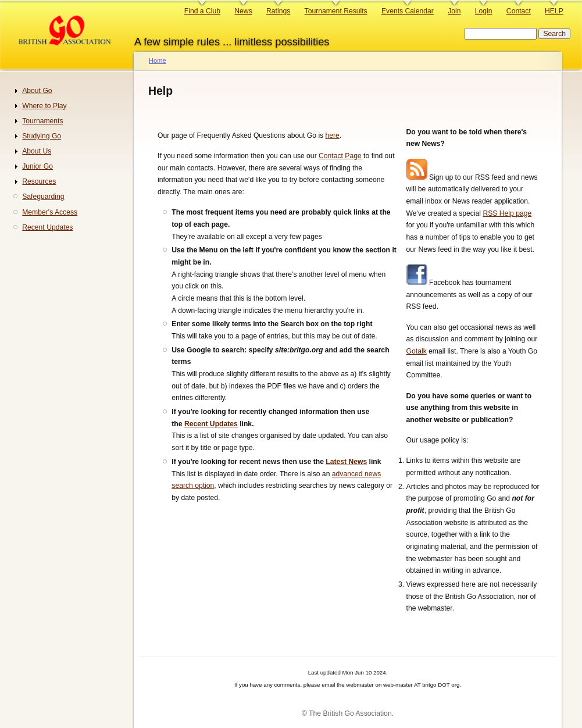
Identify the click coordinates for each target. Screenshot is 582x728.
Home (158, 60)
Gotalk (417, 351)
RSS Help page (507, 213)
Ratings (278, 11)
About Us (37, 151)
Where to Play (44, 106)
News (243, 11)
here (333, 135)
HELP (554, 11)
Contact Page (340, 156)
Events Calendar (408, 11)
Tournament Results (336, 11)
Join (454, 11)
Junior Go (38, 166)
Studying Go (42, 136)
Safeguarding (43, 197)
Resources (39, 181)
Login (484, 11)
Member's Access (50, 212)
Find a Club (202, 11)
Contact (519, 11)
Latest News (346, 462)
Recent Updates (211, 424)
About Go (37, 91)
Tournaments (42, 121)
